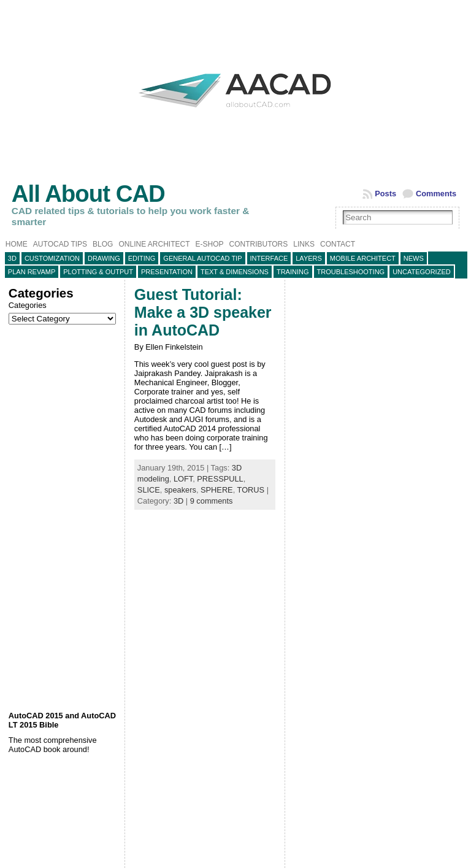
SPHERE (217, 490)
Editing (142, 258)
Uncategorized (422, 272)
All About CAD (88, 194)
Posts (385, 194)
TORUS (251, 490)
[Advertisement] (63, 518)
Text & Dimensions (235, 272)
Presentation (167, 272)
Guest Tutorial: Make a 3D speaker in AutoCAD (203, 312)
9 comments (212, 501)
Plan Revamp (32, 272)
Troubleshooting (351, 272)
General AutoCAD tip (202, 258)
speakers (180, 490)
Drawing (104, 258)
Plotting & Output (98, 272)
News (414, 258)
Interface (269, 258)
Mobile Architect (363, 258)
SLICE (149, 490)
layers (309, 258)
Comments (436, 194)
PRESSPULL (220, 479)
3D (12, 258)
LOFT (183, 479)
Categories (28, 305)
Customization (52, 258)
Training (293, 272)
